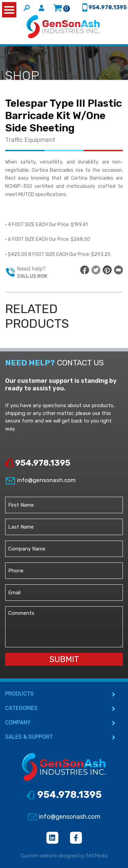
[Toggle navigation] (10, 40)
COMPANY (18, 722)
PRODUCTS (19, 694)
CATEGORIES (21, 708)
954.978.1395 (38, 463)
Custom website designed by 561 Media (64, 856)
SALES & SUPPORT (29, 737)
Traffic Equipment (30, 140)
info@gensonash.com (40, 480)
